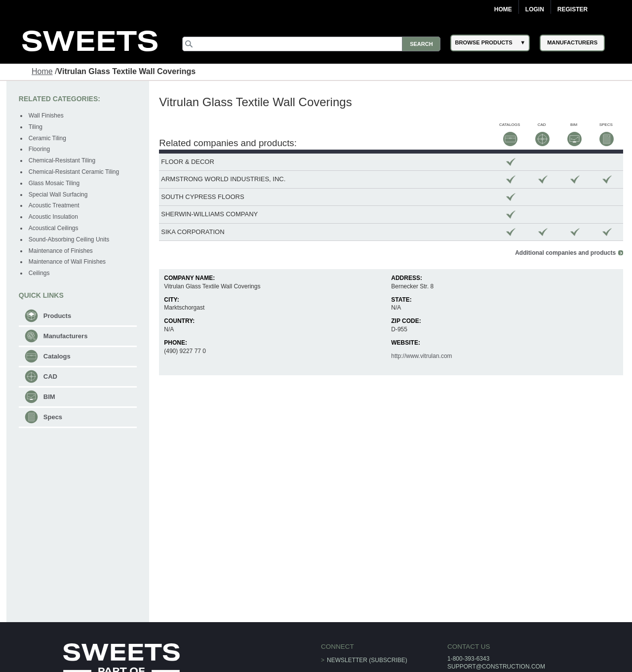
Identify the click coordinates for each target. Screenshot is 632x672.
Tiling (36, 127)
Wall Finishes (46, 116)
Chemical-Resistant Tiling (62, 160)
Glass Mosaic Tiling (54, 183)
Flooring (39, 149)
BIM (49, 397)
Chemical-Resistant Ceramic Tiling (74, 172)
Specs (53, 417)
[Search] (312, 44)
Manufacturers (66, 336)
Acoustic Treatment (54, 205)
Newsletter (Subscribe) (367, 660)
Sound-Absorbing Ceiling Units (69, 239)
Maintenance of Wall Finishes (67, 262)
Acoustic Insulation (53, 217)
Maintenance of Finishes (61, 251)
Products (57, 316)
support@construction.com (496, 667)
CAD (50, 376)
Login (535, 9)
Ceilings (39, 273)
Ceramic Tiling (47, 138)
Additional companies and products (565, 253)
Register (573, 9)
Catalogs (57, 356)
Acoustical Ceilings (54, 228)
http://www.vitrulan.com (421, 356)
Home (503, 9)
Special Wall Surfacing (58, 195)
